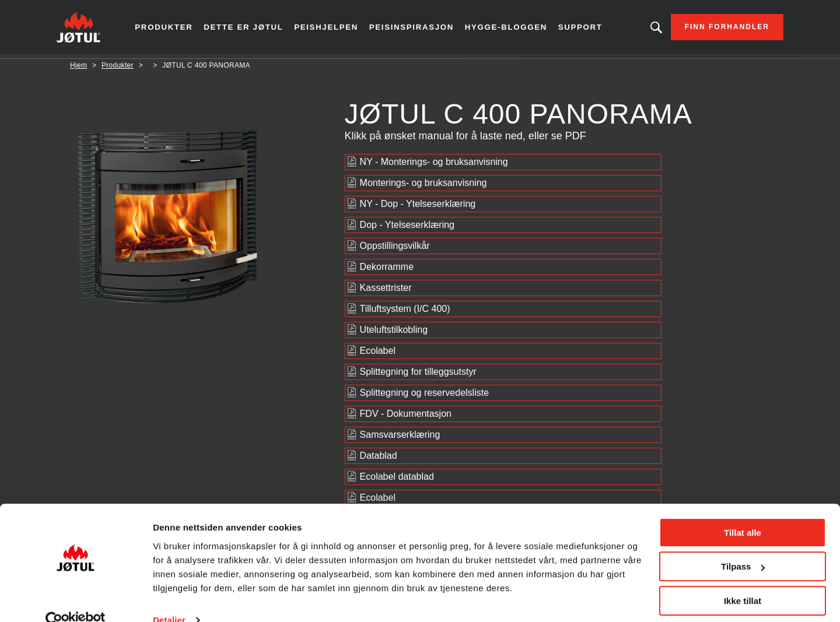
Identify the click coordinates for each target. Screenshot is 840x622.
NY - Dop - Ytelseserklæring (418, 208)
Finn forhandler (714, 29)
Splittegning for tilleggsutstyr (418, 376)
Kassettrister (386, 292)
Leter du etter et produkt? (643, 29)
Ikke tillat (743, 580)
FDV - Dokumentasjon (406, 418)
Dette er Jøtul (253, 29)
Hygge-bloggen (506, 29)
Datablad (379, 460)
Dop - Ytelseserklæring (407, 229)
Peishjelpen (333, 29)
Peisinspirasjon (416, 29)
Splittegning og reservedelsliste (424, 397)
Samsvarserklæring (400, 439)
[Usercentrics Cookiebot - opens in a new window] (76, 599)
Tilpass (743, 545)
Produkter (176, 29)
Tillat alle (743, 512)
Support (579, 29)
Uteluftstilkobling (394, 334)
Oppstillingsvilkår (395, 250)
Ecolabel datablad (397, 481)
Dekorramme (387, 271)
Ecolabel (378, 355)
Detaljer (169, 599)
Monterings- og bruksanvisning (423, 187)
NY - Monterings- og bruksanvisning (434, 166)
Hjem (78, 69)
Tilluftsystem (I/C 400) (405, 313)
